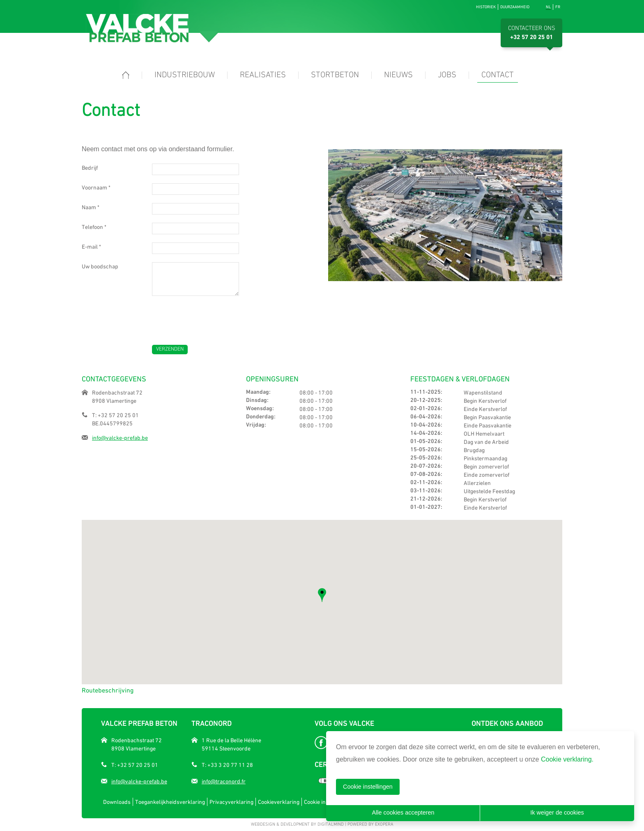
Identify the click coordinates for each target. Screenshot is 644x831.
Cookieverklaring (279, 802)
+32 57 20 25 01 (531, 37)
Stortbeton (335, 75)
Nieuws (398, 75)
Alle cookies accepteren (403, 813)
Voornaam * (96, 187)
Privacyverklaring (231, 802)
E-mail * (91, 247)
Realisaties (263, 75)
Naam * (91, 207)
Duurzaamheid (515, 7)
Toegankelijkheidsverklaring (170, 802)
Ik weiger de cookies (557, 813)
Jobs (447, 75)
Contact (498, 75)
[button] (322, 595)
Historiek (486, 7)
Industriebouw (185, 75)
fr (558, 7)
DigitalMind (331, 825)
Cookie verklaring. (567, 759)
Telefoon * (94, 227)
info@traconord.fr (224, 781)
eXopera (384, 825)
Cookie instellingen (368, 787)
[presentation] (214, 316)
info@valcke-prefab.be (120, 438)
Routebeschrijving (108, 690)
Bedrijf (90, 168)
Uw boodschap (100, 266)
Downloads (117, 802)
